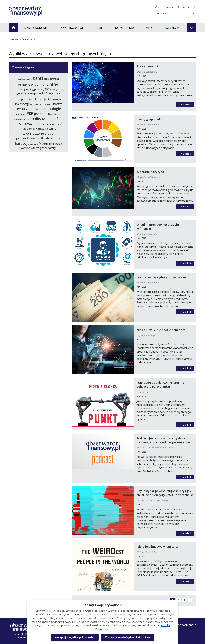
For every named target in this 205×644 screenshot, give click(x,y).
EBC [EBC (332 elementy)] (47, 89)
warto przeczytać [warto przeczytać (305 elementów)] (52, 144)
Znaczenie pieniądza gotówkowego (161, 277)
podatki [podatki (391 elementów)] (40, 114)
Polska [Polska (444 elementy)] (19, 124)
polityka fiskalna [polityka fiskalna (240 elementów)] (53, 114)
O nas (158, 7)
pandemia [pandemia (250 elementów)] (21, 114)
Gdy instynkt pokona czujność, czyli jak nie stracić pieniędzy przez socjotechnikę (165, 493)
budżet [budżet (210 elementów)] (43, 85)
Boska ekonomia (148, 66)
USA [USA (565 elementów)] (37, 143)
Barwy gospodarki (149, 119)
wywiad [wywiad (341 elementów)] (26, 148)
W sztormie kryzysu (150, 172)
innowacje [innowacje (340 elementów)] (54, 99)
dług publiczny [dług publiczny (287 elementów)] (36, 89)
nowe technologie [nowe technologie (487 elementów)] (46, 109)
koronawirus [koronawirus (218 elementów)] (47, 104)
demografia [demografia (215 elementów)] (23, 90)
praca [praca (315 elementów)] (28, 124)
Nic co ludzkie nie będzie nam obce (161, 330)
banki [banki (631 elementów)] (38, 78)
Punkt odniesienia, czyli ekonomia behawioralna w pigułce (160, 385)
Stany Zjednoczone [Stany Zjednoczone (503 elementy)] (40, 131)
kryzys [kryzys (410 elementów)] (58, 104)
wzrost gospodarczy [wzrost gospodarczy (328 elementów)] (43, 148)
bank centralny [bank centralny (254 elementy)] (25, 79)
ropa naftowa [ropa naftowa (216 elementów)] (56, 124)
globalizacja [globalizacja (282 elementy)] (23, 93)
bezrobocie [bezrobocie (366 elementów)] (26, 85)
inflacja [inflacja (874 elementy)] (40, 98)
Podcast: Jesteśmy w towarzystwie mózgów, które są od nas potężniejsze (163, 440)
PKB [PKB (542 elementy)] (30, 114)
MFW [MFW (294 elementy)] (19, 109)
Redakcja (169, 7)
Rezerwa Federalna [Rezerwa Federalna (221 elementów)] (41, 124)
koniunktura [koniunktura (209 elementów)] (36, 105)
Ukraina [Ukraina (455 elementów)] (46, 138)
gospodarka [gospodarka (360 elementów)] (37, 93)
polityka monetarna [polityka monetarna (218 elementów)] (22, 119)
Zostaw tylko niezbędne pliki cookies (128, 637)
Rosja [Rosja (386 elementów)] (24, 128)
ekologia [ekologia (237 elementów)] (54, 90)
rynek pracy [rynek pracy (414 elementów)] (37, 128)
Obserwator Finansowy (20, 39)
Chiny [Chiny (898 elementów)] (52, 84)
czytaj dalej (186, 104)
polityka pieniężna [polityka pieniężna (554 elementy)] (47, 119)
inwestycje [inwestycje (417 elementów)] (22, 104)
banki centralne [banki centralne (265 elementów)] (51, 79)
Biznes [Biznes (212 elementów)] (36, 85)
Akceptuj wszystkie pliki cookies (75, 637)
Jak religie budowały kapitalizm (158, 547)
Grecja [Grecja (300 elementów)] (50, 93)
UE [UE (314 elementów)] (37, 138)
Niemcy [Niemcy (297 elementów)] (26, 109)
